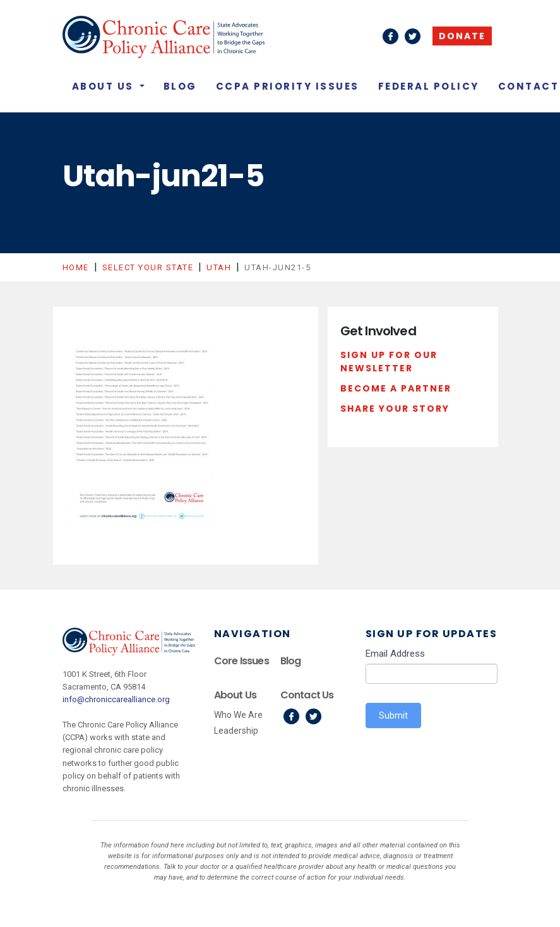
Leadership (236, 731)
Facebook (291, 716)
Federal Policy (429, 86)
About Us (105, 86)
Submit (393, 715)
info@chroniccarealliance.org (116, 699)
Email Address (395, 654)
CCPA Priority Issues (288, 86)
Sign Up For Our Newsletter (389, 362)
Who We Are (238, 715)
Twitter (313, 716)
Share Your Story (395, 409)
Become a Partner (396, 388)
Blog (180, 86)
